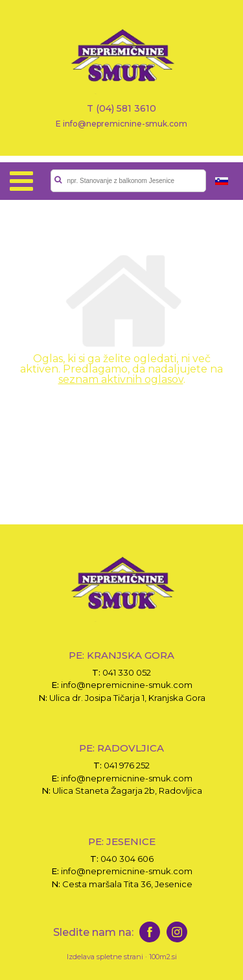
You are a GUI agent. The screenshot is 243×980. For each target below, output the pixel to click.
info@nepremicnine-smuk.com (127, 685)
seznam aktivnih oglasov (121, 379)
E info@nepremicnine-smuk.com (121, 123)
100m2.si (163, 957)
